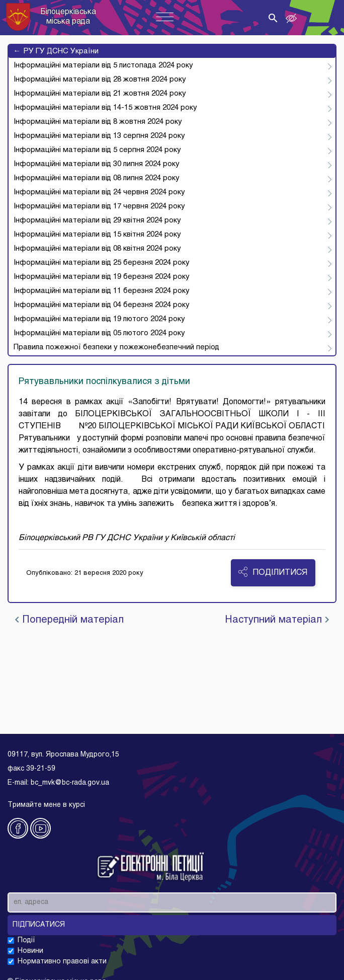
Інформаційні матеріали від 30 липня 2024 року (97, 164)
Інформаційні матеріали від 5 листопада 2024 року (103, 65)
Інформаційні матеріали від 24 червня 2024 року (99, 192)
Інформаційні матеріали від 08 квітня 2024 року (97, 249)
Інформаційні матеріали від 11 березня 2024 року (102, 291)
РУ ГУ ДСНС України (56, 51)
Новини (30, 951)
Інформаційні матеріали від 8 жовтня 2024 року (98, 122)
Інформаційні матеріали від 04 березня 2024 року (102, 305)
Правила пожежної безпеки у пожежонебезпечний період (116, 347)
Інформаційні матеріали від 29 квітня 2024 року (97, 220)
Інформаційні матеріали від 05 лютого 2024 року (99, 333)
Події (26, 940)
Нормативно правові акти (62, 962)
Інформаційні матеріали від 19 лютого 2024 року (99, 319)
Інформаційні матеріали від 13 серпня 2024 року (99, 136)
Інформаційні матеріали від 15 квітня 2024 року (97, 235)
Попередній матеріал (69, 620)
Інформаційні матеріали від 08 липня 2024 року (97, 178)
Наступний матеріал (277, 620)
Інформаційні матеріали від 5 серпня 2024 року (97, 150)
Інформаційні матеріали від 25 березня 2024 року (102, 263)
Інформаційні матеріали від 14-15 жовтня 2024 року (105, 108)
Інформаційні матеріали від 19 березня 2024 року (102, 277)
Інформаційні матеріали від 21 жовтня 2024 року (100, 94)
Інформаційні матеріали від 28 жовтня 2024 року (100, 80)
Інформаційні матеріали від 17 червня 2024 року (99, 206)
